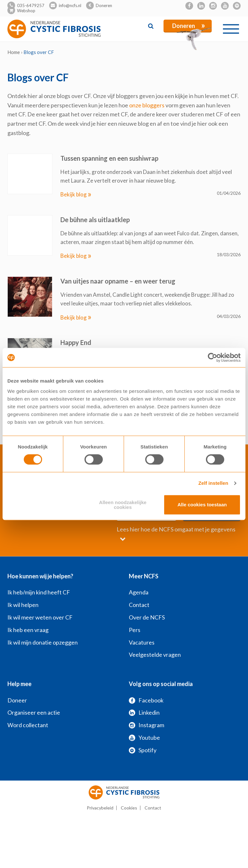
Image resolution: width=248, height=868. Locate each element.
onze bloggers (147, 105)
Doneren (104, 5)
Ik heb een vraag (28, 630)
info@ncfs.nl (70, 5)
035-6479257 (31, 5)
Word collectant (28, 725)
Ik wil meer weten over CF (40, 617)
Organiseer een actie (34, 712)
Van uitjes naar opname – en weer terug (118, 281)
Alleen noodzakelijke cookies (123, 505)
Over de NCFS (147, 617)
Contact (139, 605)
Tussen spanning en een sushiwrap (109, 158)
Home (14, 52)
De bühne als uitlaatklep (95, 220)
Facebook (146, 700)
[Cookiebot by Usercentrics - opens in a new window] (213, 357)
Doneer (17, 700)
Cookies (129, 808)
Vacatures (142, 642)
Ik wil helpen (23, 605)
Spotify (143, 750)
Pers (135, 630)
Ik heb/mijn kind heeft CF (39, 592)
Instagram (146, 725)
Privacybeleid (100, 808)
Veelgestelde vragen (155, 655)
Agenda (139, 592)
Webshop (26, 11)
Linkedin (144, 712)
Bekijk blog (76, 194)
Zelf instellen (213, 483)
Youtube (144, 737)
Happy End (76, 342)
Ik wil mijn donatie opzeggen (43, 642)
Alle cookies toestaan (202, 505)
